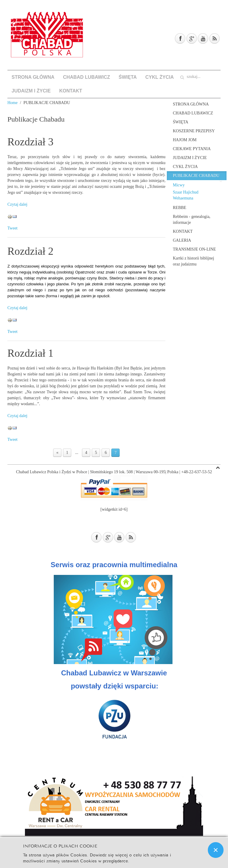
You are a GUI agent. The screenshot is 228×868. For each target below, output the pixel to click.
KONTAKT (71, 91)
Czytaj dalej (17, 204)
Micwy (179, 185)
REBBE (179, 208)
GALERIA (182, 240)
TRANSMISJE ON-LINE (194, 249)
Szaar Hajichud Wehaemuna (186, 195)
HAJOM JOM (185, 140)
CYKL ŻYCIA (160, 77)
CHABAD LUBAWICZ (86, 77)
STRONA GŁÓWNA (33, 77)
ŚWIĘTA (128, 77)
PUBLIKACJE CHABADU (196, 176)
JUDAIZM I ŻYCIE (31, 91)
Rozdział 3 (30, 142)
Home (12, 103)
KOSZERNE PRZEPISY (194, 131)
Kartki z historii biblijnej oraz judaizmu (193, 261)
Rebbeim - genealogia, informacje (191, 220)
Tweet (12, 228)
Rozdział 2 (30, 251)
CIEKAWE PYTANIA (192, 149)
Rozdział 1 (30, 353)
